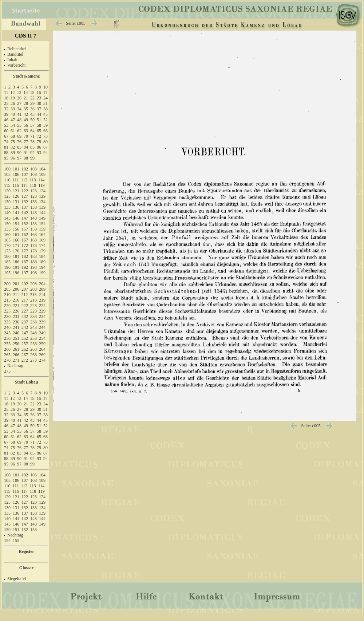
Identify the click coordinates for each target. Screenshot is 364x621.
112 (24, 180)
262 (25, 349)
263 (33, 349)
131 (16, 202)
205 (7, 289)
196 (16, 273)
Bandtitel (15, 54)
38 (45, 109)
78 (32, 142)
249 (42, 333)
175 (7, 251)
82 (13, 147)
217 (25, 300)
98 (26, 158)
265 (7, 355)
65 (39, 131)
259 (42, 344)
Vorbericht (16, 65)
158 (33, 229)
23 (39, 98)
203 (33, 284)
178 (33, 251)
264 (42, 349)
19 (13, 98)
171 (16, 245)
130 (7, 202)
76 (19, 142)
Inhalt (12, 60)
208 (33, 289)
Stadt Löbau (27, 382)
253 (33, 338)
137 (25, 207)
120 (7, 191)
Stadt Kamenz (26, 76)
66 (45, 131)
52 (45, 120)
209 (42, 289)
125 (7, 196)
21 (26, 98)
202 (25, 284)
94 (45, 153)
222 (25, 306)
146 (16, 218)
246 (16, 333)
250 (7, 338)
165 (7, 240)
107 (25, 174)
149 (42, 218)
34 (19, 109)
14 (26, 93)
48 (19, 120)
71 (32, 136)
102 (25, 169)
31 (45, 103)
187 (25, 262)
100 (7, 169)
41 (19, 114)
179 (42, 251)
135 (7, 207)
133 (33, 202)
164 (42, 235)
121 (16, 191)
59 (45, 125)
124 (42, 191)
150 (7, 224)
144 (42, 213)
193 (33, 267)
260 (7, 349)
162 (25, 235)
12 (13, 93)
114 (41, 180)
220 (7, 306)
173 (33, 245)
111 (16, 180)
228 (33, 311)
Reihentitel (17, 49)
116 (16, 185)
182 (25, 256)
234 (42, 317)
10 (45, 87)
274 (42, 360)
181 (16, 256)
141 (16, 213)
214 (42, 295)
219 (42, 300)
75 (13, 142)
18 (6, 98)
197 (25, 273)
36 (32, 109)
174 (42, 245)
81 (6, 147)
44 (39, 114)
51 (39, 120)
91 (26, 153)
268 (33, 355)
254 (42, 338)
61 (13, 131)
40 (13, 114)
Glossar (26, 568)
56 (26, 125)
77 (26, 142)
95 (6, 158)
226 (16, 311)
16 (39, 93)
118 (33, 185)
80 (45, 142)
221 (16, 306)
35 (26, 109)
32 (6, 109)
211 (16, 295)
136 (16, 207)
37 (39, 109)
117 (24, 185)
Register (26, 551)
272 (25, 360)
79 (39, 142)
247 (25, 333)
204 (42, 284)
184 (42, 256)
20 (19, 98)
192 (25, 267)
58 (39, 125)
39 (6, 114)
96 (13, 158)
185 (7, 262)
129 (42, 196)
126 (16, 196)
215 (7, 300)
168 (33, 240)
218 (33, 300)
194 (42, 267)
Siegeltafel (17, 579)
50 (32, 120)
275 (7, 371)
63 (26, 131)
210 (7, 295)
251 (16, 338)
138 (33, 207)
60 (6, 131)
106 (16, 174)
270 (7, 360)
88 (6, 153)
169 (42, 240)
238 (33, 322)
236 (16, 322)
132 (25, 202)
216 (16, 300)
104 (42, 169)
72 (39, 136)
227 (25, 311)
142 (25, 213)
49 (26, 120)
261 (16, 349)
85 (32, 147)
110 (7, 180)
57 (32, 125)
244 (42, 327)
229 (42, 311)
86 (39, 147)
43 (32, 114)
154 (42, 224)
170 (7, 245)
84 (26, 147)
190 (7, 267)
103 (33, 169)
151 (16, 224)
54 (13, 125)
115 (7, 185)
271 (16, 360)
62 (19, 131)
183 (33, 256)
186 (16, 262)
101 (16, 169)
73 (45, 136)
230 (7, 317)
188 (33, 262)
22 (32, 98)
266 (16, 355)
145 (7, 218)
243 (33, 327)
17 (45, 93)
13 (19, 93)
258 (33, 344)
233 (33, 317)
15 (32, 93)
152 (25, 224)
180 (7, 256)
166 (16, 240)
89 (13, 153)
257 (25, 344)
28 (26, 103)
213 (33, 295)
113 (33, 180)
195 (7, 273)
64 (32, 131)
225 (7, 311)
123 (33, 191)
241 (16, 327)
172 (25, 245)
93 (39, 153)
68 (13, 136)
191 (16, 267)
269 (42, 355)
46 (6, 120)
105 (7, 174)
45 (45, 114)
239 (42, 322)
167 (25, 240)
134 (42, 202)
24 (45, 98)
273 (33, 360)
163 (33, 235)
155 (7, 229)
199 (42, 273)
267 (25, 355)
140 (7, 213)
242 (25, 327)
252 (25, 338)
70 (26, 136)
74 (6, 142)
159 (42, 229)
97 (19, 158)
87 (45, 147)
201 (16, 284)
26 (13, 103)
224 (42, 306)
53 (6, 125)
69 (19, 136)
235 (7, 322)
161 (16, 235)
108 (33, 174)
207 (25, 289)
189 (42, 262)
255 (7, 344)
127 (25, 196)
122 (25, 191)
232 (25, 317)
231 (16, 317)
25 (6, 103)
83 (19, 147)
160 (7, 235)
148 (33, 218)
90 (19, 153)
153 (33, 224)
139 (42, 207)
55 (19, 125)
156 (16, 229)
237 (25, 322)
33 (13, 109)
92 (32, 153)
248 (33, 333)
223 (33, 306)
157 (25, 229)
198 (33, 273)
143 (33, 213)
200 (7, 284)
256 (16, 344)
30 (39, 103)
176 (16, 251)
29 (32, 103)
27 (19, 103)
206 (16, 289)
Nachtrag (15, 366)
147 (25, 218)
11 (6, 93)
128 (33, 196)
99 (32, 158)
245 (7, 333)
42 (26, 114)
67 (6, 136)
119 (41, 185)
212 (25, 295)
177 (25, 251)
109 (42, 174)
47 (13, 120)
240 (7, 327)
